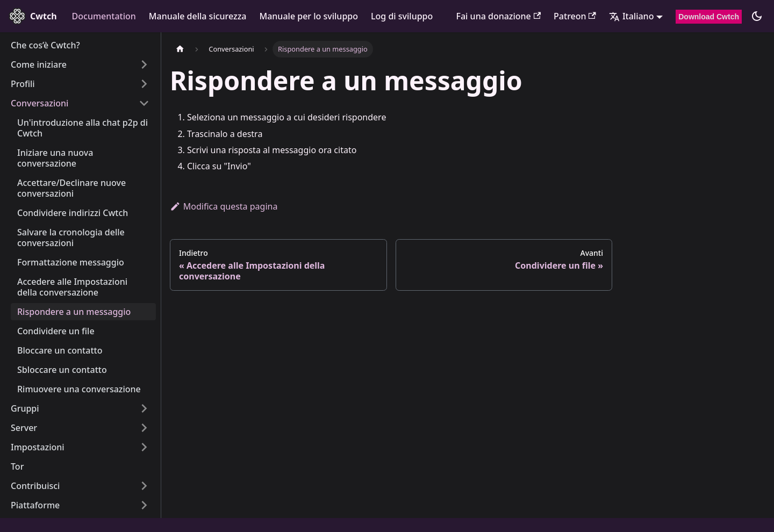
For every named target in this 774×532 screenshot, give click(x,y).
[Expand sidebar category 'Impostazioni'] (144, 447)
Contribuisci (35, 486)
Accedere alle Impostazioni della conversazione (72, 287)
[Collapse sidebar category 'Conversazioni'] (144, 103)
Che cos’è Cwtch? (45, 45)
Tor (17, 466)
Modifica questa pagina (224, 206)
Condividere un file (56, 331)
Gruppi (25, 408)
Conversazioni (40, 103)
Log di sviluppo (402, 16)
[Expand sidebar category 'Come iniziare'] (144, 64)
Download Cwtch (709, 17)
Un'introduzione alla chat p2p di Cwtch (83, 128)
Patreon (575, 16)
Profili (23, 84)
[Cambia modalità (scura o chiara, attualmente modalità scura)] (757, 16)
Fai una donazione (499, 16)
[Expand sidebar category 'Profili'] (144, 84)
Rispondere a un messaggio (74, 312)
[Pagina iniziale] (180, 49)
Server (24, 428)
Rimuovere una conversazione (79, 389)
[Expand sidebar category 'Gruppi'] (144, 408)
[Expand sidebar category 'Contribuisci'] (144, 486)
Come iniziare (39, 64)
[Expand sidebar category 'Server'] (144, 428)
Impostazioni (38, 447)
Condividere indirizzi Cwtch (73, 213)
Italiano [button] (632, 16)
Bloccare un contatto (60, 350)
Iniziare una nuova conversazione (55, 158)
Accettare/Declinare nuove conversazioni (71, 188)
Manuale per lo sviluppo (309, 16)
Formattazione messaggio (71, 262)
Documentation (104, 16)
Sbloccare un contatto (62, 370)
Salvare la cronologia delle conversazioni (71, 238)
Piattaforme (35, 505)
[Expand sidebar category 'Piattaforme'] (144, 505)
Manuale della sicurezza (198, 16)
